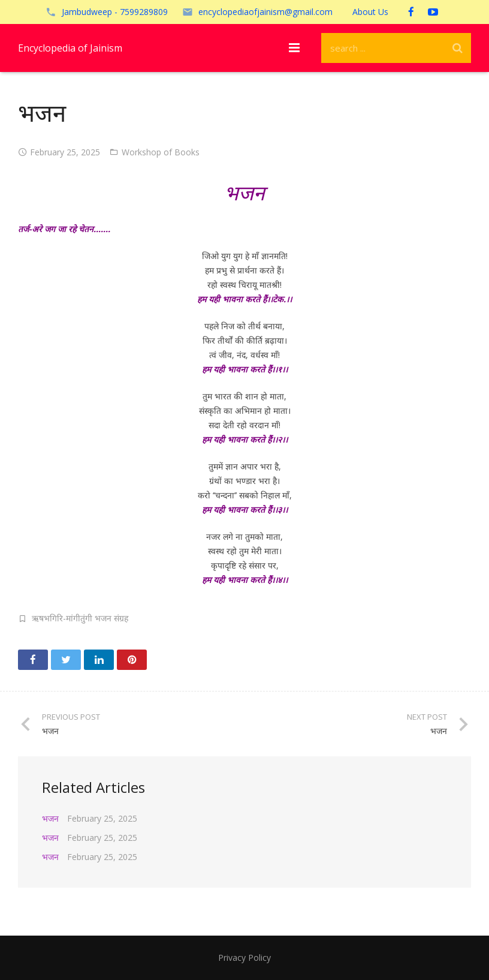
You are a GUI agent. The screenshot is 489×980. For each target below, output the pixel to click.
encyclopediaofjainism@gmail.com (265, 12)
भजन (50, 818)
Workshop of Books (161, 152)
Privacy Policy (244, 958)
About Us (370, 12)
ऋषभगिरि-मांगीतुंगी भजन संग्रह (80, 618)
